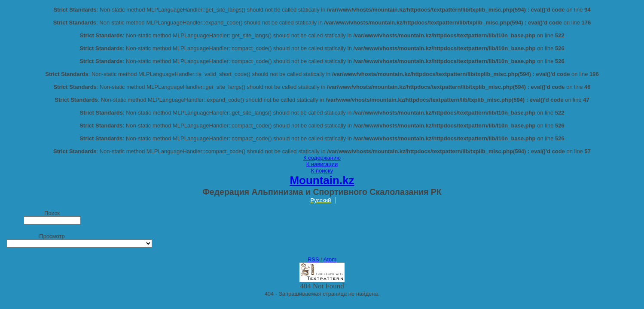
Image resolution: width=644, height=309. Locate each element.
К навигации (322, 164)
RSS (313, 259)
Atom (330, 259)
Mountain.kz (322, 180)
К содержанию (322, 158)
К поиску (322, 171)
